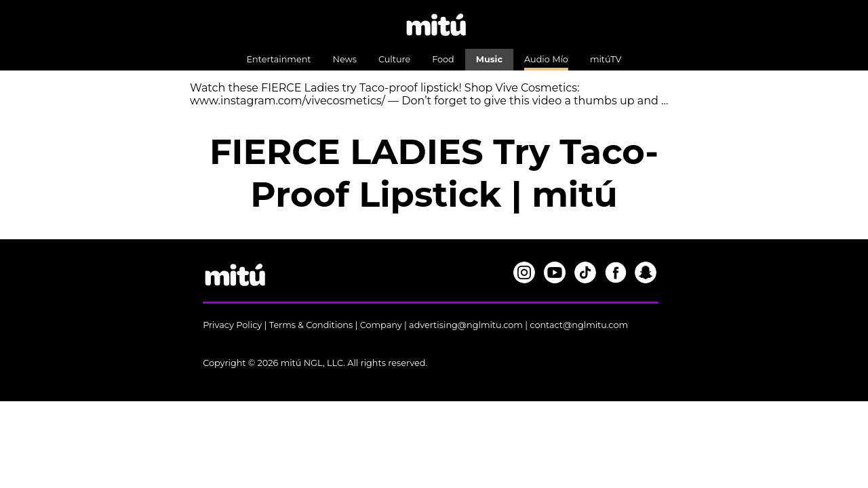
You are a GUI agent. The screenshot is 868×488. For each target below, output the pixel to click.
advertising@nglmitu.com (466, 325)
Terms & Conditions (311, 325)
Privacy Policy (232, 325)
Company (381, 325)
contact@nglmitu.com (579, 325)
